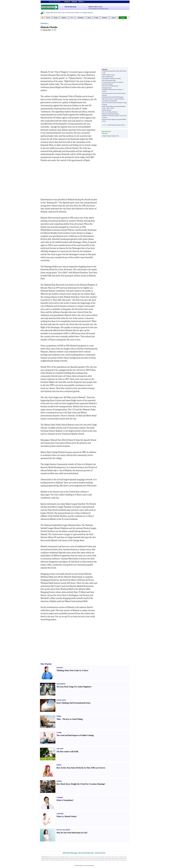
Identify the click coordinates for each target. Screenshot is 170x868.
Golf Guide (60, 749)
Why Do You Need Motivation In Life (72, 833)
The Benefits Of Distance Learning (111, 78)
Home (89, 18)
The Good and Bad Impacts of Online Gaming (75, 735)
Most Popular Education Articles (116, 125)
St (103, 82)
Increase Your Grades (113, 116)
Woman (123, 18)
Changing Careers (107, 88)
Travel (48, 18)
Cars (72, 18)
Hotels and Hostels (96, 857)
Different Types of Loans (95, 7)
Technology (80, 18)
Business (105, 18)
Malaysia (81, 1)
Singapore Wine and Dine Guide (57, 858)
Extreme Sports (61, 700)
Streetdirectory (81, 866)
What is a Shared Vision (66, 816)
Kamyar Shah (47, 30)
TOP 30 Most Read (70, 7)
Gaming (59, 732)
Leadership (60, 814)
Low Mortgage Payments (86, 13)
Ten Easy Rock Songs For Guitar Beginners (74, 687)
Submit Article (100, 853)
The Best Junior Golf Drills (68, 752)
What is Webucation (107, 77)
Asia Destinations (75, 858)
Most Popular (46, 664)
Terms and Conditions (89, 866)
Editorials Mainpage (70, 853)
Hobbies (59, 765)
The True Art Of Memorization (110, 86)
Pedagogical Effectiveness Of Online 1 (112, 90)
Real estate (111, 857)
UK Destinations (115, 858)
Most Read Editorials (86, 853)
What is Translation (65, 800)
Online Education (107, 110)
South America (111, 860)
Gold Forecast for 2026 (72, 13)
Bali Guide (104, 858)
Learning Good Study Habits (110, 101)
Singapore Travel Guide (96, 858)
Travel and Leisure (55, 857)
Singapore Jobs (45, 861)
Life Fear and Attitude (63, 830)
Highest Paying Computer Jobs (111, 136)
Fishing (59, 716)
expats (86, 860)
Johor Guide (51, 860)
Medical (64, 18)
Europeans (117, 860)
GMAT (112, 108)
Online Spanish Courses (108, 75)
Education (60, 668)
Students (104, 116)
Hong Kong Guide (58, 860)
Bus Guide (67, 858)
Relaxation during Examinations (111, 114)
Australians (124, 860)
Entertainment (61, 684)
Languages (60, 797)
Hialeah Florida (49, 27)
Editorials (44, 23)
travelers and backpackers (78, 860)
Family (96, 18)
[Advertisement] (60, 50)
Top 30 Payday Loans (59, 13)
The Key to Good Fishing (73, 719)
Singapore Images (104, 857)
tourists (91, 860)
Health (56, 18)
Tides (59, 719)
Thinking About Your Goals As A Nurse (72, 670)
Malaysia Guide (45, 860)
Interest (114, 18)
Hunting (59, 781)
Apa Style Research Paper (109, 80)
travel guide (84, 858)
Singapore (67, 1)
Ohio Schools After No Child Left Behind (113, 99)
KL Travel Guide (123, 858)
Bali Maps (109, 858)
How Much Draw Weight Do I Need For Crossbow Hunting (80, 784)
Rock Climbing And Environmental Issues (74, 703)
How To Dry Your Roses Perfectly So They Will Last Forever (81, 768)
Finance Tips (49, 13)
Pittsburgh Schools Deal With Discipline (113, 97)
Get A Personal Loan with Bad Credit (98, 9)
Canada (106, 860)
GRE (108, 108)
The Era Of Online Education (110, 112)
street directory (88, 857)
